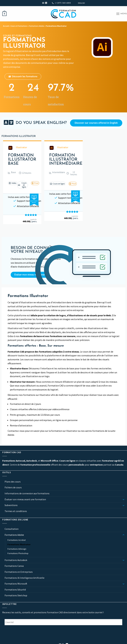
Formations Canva (14, 566)
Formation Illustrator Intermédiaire (66, 160)
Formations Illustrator (19, 544)
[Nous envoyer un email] (43, 3)
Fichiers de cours (13, 487)
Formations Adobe (37, 26)
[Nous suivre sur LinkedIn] (46, 3)
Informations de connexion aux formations (27, 493)
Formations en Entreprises (19, 572)
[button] (12, 173)
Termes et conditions (16, 511)
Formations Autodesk (16, 560)
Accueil (6, 26)
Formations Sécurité (15, 590)
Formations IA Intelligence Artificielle (24, 578)
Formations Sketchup (16, 595)
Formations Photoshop (18, 553)
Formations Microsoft (16, 584)
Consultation (12, 529)
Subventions (11, 505)
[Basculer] (123, 499)
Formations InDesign (17, 549)
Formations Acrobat (17, 540)
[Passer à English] (81, 3)
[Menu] (122, 14)
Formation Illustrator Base (22, 160)
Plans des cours (13, 482)
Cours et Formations (19, 26)
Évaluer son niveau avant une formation (25, 499)
